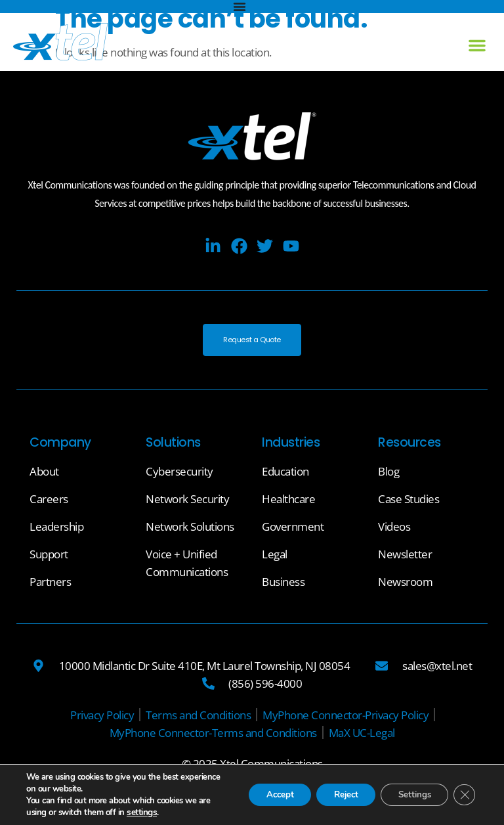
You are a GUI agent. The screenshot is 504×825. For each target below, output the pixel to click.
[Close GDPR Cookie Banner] (463, 795)
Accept (262, 794)
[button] (477, 45)
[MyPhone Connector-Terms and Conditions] (213, 736)
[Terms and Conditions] (198, 718)
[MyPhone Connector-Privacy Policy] (346, 718)
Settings (409, 794)
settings (155, 813)
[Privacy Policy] (102, 718)
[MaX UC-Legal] (362, 736)
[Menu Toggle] (240, 7)
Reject (334, 794)
